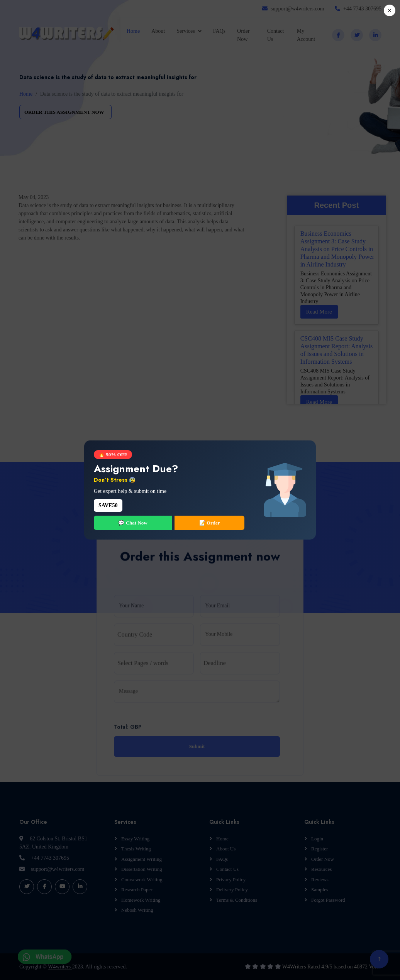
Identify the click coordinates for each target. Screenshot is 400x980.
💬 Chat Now (133, 523)
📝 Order (210, 523)
